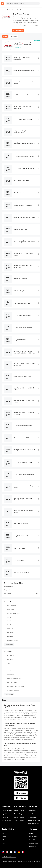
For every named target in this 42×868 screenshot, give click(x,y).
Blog (3, 833)
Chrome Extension (7, 811)
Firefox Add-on (6, 817)
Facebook (4, 837)
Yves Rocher (10, 632)
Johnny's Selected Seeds (14, 678)
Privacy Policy (33, 837)
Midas (8, 663)
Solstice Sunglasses (12, 640)
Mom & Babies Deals (33, 824)
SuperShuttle (10, 655)
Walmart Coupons (19, 814)
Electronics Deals (33, 817)
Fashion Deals (32, 811)
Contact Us (32, 846)
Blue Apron (10, 659)
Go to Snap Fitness (18, 30)
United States (8, 856)
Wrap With (10, 667)
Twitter (4, 840)
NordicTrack (10, 621)
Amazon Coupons (19, 811)
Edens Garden (11, 671)
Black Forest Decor (12, 682)
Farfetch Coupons (19, 820)
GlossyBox (10, 625)
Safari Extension (6, 820)
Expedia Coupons (19, 817)
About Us (32, 833)
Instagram (4, 843)
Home (4, 10)
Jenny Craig (10, 636)
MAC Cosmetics (11, 606)
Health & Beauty (11, 10)
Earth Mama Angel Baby (13, 690)
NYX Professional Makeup (14, 613)
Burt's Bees (10, 629)
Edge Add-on (5, 814)
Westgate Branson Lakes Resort (15, 686)
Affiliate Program (34, 843)
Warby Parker (10, 609)
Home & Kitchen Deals (34, 820)
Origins (9, 617)
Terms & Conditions (35, 840)
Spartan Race (10, 675)
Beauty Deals (31, 814)
